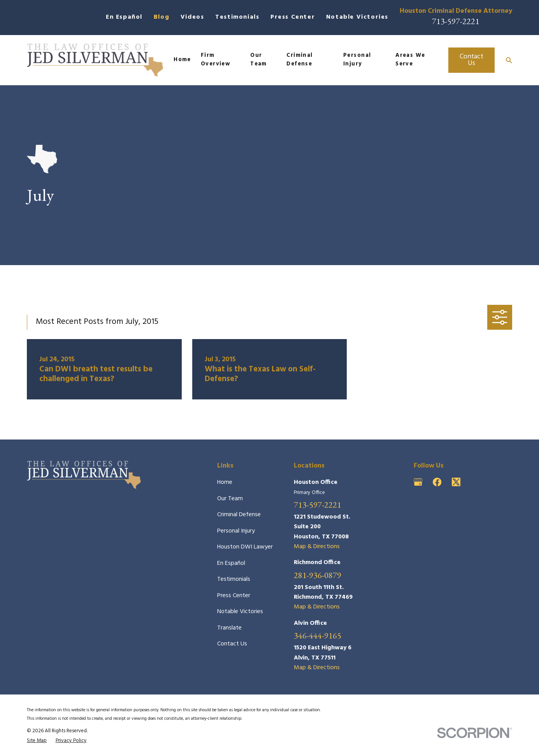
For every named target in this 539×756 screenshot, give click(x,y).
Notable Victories (357, 17)
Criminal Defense (239, 515)
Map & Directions (317, 547)
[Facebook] (437, 482)
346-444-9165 (318, 636)
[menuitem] (37, 741)
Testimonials (237, 17)
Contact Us (471, 60)
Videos (192, 17)
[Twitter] (456, 482)
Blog (162, 17)
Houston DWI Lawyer (245, 547)
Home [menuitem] (182, 60)
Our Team (230, 499)
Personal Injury (236, 531)
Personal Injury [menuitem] (357, 60)
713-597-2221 (456, 21)
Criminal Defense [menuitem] (300, 60)
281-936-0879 (318, 575)
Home (225, 482)
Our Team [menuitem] (259, 60)
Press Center (293, 17)
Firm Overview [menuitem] (216, 60)
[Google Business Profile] (418, 482)
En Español (124, 17)
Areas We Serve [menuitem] (410, 60)
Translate (229, 628)
